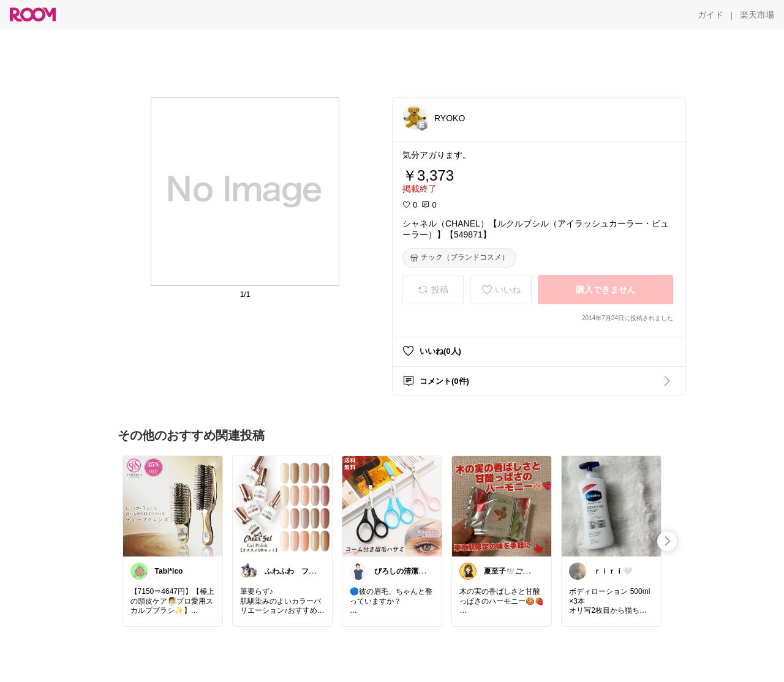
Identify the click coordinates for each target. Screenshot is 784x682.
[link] (173, 506)
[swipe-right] (667, 541)
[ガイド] (710, 15)
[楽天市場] (757, 15)
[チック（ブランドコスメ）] (459, 258)
